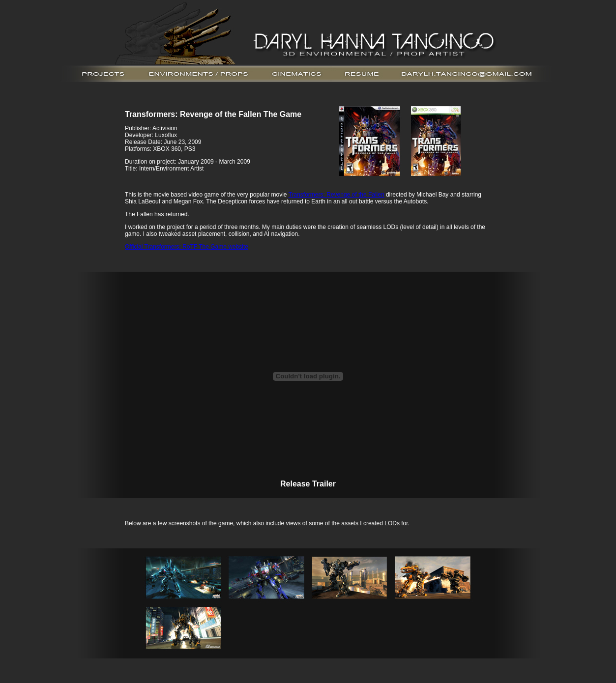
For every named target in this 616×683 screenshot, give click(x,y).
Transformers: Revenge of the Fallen (337, 195)
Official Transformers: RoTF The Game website (187, 247)
